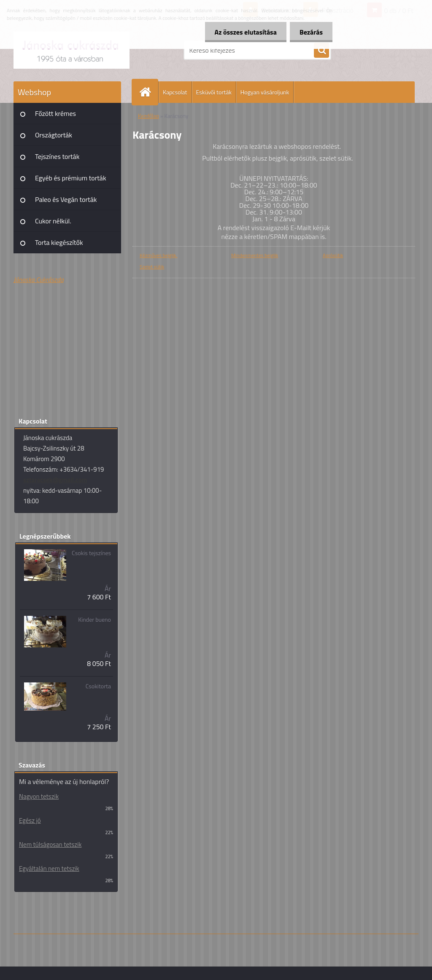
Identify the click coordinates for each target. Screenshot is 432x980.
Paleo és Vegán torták (66, 199)
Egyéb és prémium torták (71, 178)
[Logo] (72, 50)
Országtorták (54, 135)
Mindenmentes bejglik (255, 255)
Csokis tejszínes (91, 553)
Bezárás (310, 32)
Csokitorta (98, 686)
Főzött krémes (55, 113)
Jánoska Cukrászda (39, 279)
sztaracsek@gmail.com (55, 480)
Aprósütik (333, 255)
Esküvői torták (214, 92)
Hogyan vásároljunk (265, 92)
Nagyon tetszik (39, 796)
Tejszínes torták (57, 156)
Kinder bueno (94, 620)
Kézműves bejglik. (158, 255)
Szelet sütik (152, 267)
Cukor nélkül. (53, 221)
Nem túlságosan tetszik (50, 844)
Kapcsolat (175, 92)
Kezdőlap (148, 116)
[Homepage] (148, 92)
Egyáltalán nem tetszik (49, 869)
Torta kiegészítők (59, 242)
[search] (321, 51)
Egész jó (30, 820)
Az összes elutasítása (243, 32)
